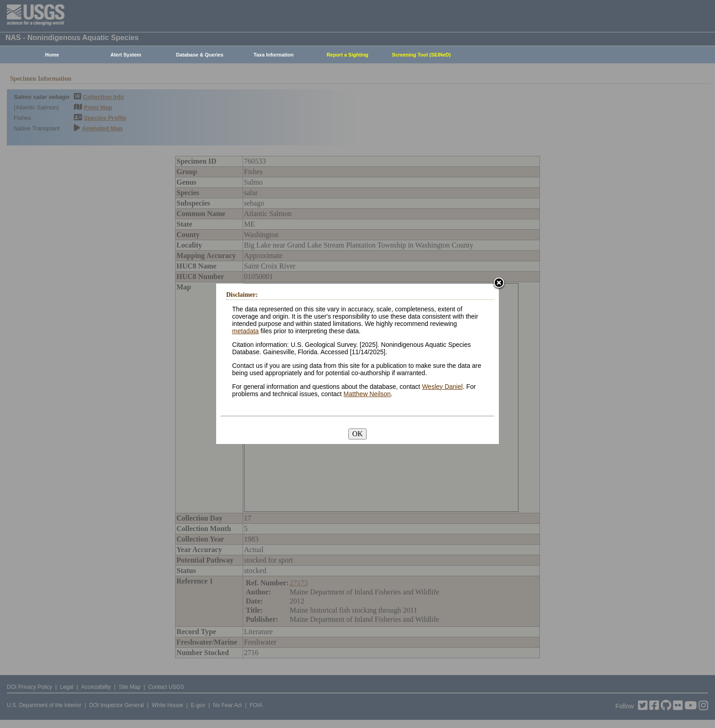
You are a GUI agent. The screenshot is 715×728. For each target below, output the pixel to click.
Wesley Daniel (442, 387)
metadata (245, 331)
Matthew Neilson (367, 394)
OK (357, 434)
